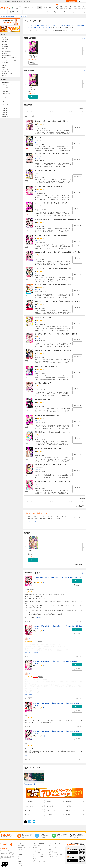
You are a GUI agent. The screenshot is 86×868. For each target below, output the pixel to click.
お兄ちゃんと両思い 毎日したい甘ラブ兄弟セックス (45, 25)
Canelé (30, 550)
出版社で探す (5, 114)
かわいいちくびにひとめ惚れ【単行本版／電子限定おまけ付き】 (53, 268)
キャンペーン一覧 (6, 67)
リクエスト (36, 860)
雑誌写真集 (64, 12)
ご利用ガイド (83, 12)
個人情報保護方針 (54, 853)
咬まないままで (39, 137)
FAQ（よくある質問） (39, 855)
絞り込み (17, 8)
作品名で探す (5, 108)
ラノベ (41, 12)
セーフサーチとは (31, 521)
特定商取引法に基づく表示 (56, 855)
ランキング (21, 851)
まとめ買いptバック (7, 55)
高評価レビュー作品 (7, 73)
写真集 (5, 97)
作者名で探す (5, 110)
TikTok (19, 862)
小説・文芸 (49, 12)
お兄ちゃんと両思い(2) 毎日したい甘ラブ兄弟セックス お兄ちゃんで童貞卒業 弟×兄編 (57, 626)
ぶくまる (4, 75)
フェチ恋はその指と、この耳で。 (44, 383)
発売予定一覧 (5, 37)
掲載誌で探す (5, 112)
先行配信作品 (5, 62)
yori (29, 639)
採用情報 (51, 849)
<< (27, 111)
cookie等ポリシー (54, 856)
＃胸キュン (39, 653)
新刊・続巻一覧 (6, 40)
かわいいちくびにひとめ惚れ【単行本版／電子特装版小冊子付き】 (54, 285)
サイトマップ (52, 858)
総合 (4, 12)
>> (82, 111)
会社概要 (51, 846)
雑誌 (4, 95)
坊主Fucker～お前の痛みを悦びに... (33, 57)
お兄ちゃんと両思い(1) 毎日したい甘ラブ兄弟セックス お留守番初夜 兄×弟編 (55, 661)
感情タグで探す (6, 116)
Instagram (20, 860)
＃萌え (34, 653)
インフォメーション (38, 856)
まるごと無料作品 (6, 51)
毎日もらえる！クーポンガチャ (9, 57)
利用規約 (51, 851)
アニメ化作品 (5, 45)
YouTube (20, 864)
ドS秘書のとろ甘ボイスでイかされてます (47, 367)
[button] (33, 63)
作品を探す (36, 847)
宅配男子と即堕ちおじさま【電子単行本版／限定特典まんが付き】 (54, 350)
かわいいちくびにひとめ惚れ (43, 318)
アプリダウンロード (38, 849)
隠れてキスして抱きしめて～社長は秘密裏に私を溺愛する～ (52, 121)
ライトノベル (6, 89)
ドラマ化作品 (5, 46)
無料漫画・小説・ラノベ (24, 847)
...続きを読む (38, 618)
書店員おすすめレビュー (8, 71)
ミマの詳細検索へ (80, 506)
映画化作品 (5, 48)
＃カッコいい (29, 653)
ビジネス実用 (56, 12)
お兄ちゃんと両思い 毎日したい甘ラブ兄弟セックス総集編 (52, 154)
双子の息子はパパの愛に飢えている (45, 170)
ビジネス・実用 (7, 93)
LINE (19, 856)
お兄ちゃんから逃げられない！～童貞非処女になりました (51, 236)
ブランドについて (54, 847)
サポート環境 (36, 853)
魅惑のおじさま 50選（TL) (31, 784)
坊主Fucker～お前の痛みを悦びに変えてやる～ (48, 416)
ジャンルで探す (6, 104)
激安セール (5, 53)
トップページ (21, 846)
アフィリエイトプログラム (40, 862)
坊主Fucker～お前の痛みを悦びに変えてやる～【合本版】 (52, 203)
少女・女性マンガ (19, 12)
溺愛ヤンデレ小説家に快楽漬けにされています (48, 448)
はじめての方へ (76, 12)
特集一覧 (4, 65)
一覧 (83, 38)
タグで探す (5, 106)
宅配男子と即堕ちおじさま (43, 399)
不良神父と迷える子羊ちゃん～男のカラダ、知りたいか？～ (52, 465)
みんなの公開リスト (7, 69)
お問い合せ (36, 858)
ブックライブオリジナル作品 (9, 60)
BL (26, 12)
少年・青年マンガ (11, 12)
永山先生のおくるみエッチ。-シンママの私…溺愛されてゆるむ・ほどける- (56, 334)
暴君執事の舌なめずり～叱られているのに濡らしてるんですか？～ (54, 432)
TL (34, 12)
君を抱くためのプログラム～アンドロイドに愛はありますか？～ (53, 481)
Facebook (20, 865)
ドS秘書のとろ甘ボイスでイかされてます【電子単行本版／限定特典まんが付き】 (58, 301)
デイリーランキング (7, 42)
